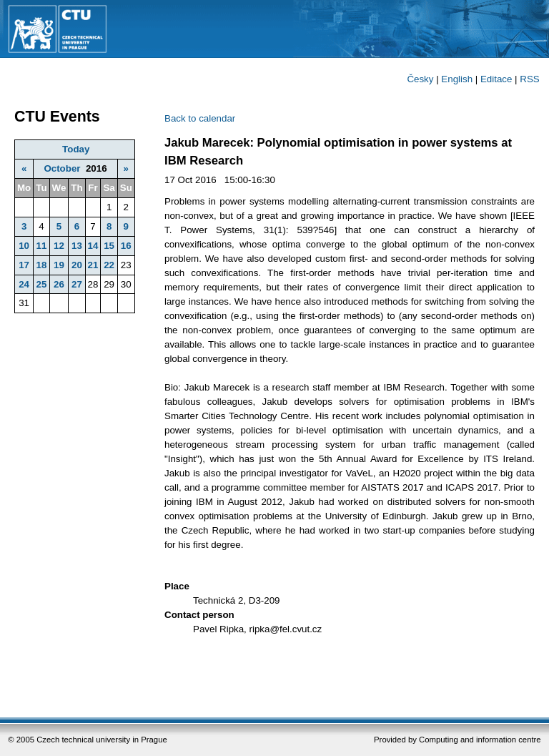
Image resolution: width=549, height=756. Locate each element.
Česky (420, 79)
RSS (529, 79)
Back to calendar (200, 118)
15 (109, 246)
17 (24, 265)
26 (59, 284)
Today (76, 149)
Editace (496, 79)
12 (59, 246)
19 (59, 265)
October (62, 168)
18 (41, 265)
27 (77, 284)
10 (24, 246)
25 (41, 284)
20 (77, 265)
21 (93, 265)
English (457, 79)
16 (126, 246)
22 (109, 265)
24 (24, 284)
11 (41, 246)
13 (77, 246)
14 (93, 246)
